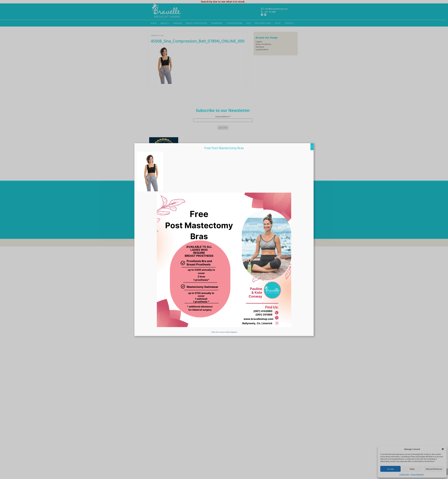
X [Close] (312, 214)
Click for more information (224, 330)
